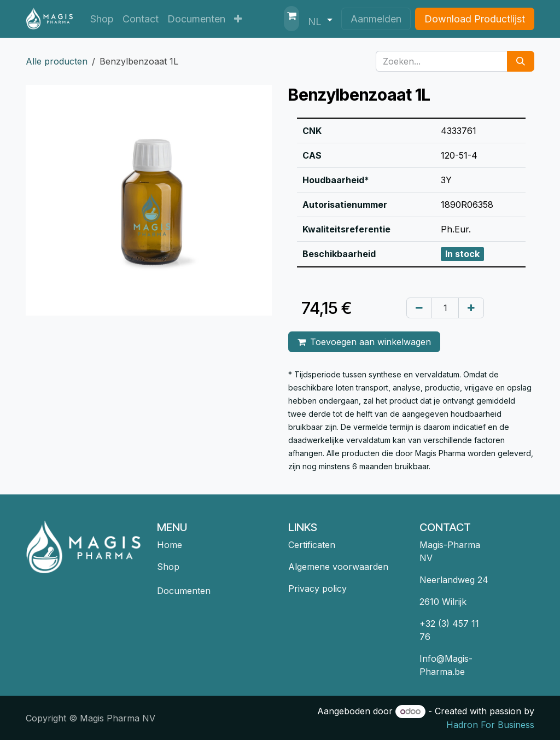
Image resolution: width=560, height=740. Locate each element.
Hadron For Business (490, 725)
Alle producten (57, 61)
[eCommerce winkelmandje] (291, 19)
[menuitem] (102, 19)
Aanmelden (376, 19)
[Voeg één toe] (471, 308)
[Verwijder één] (419, 308)
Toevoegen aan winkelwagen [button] (364, 342)
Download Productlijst (475, 19)
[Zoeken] (521, 61)
